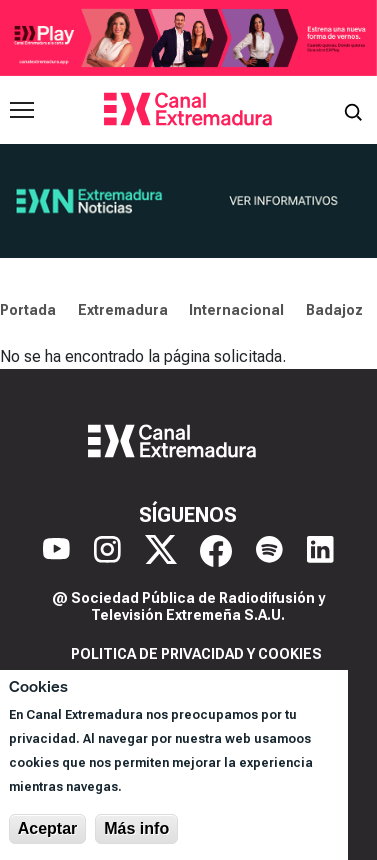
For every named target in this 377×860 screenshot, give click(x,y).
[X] (161, 551)
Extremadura (123, 310)
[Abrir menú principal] (22, 110)
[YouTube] (56, 551)
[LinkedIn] (320, 551)
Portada (28, 310)
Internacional (236, 310)
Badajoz (334, 310)
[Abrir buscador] (353, 110)
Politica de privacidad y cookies (196, 654)
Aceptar (48, 828)
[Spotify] (269, 551)
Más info (136, 828)
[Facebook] (216, 551)
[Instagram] (107, 551)
